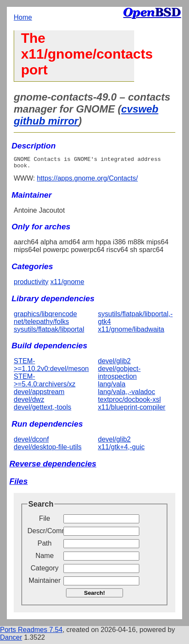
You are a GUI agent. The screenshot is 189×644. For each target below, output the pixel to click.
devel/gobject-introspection (120, 375)
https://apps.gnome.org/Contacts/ (87, 181)
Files (19, 484)
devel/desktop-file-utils (48, 450)
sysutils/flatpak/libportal (49, 332)
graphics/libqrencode (45, 316)
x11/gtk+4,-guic (121, 450)
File (45, 521)
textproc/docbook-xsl (130, 402)
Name (45, 558)
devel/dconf (31, 442)
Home (23, 17)
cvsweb (140, 109)
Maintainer (45, 583)
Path (45, 546)
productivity (31, 284)
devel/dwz (29, 402)
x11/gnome (67, 284)
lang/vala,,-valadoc (127, 394)
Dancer (11, 640)
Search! (94, 595)
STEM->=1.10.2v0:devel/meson (51, 367)
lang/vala (112, 387)
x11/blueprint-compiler (132, 410)
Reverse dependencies (53, 466)
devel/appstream (39, 394)
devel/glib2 (115, 364)
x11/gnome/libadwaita (131, 332)
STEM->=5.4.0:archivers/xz (45, 383)
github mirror (46, 121)
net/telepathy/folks (41, 324)
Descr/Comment (45, 533)
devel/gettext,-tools (42, 410)
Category (45, 571)
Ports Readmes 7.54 (31, 632)
